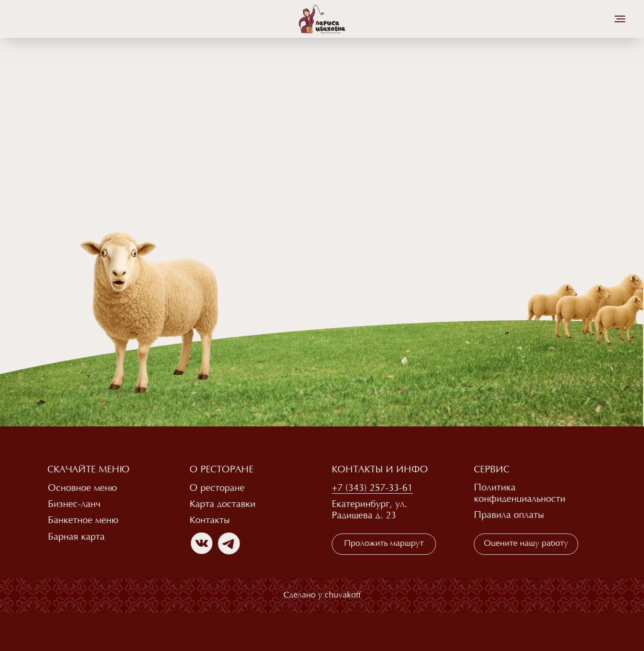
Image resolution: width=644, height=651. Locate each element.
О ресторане (217, 488)
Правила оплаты (509, 515)
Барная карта (76, 537)
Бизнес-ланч (74, 505)
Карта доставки (222, 505)
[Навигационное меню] (620, 19)
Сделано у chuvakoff (322, 596)
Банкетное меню (83, 521)
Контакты (210, 521)
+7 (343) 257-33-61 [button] (372, 488)
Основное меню (82, 488)
